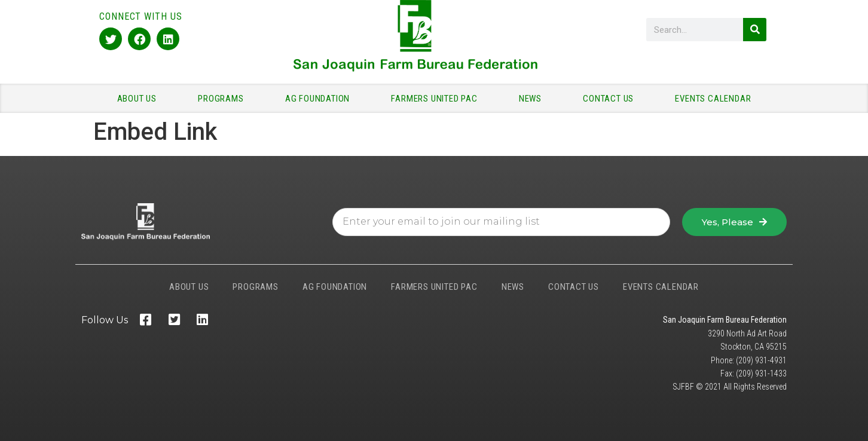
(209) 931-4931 (761, 360)
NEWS (533, 99)
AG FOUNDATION (320, 99)
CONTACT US (611, 99)
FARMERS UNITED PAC (437, 99)
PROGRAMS (224, 99)
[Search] (755, 30)
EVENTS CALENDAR (713, 99)
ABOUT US (140, 99)
